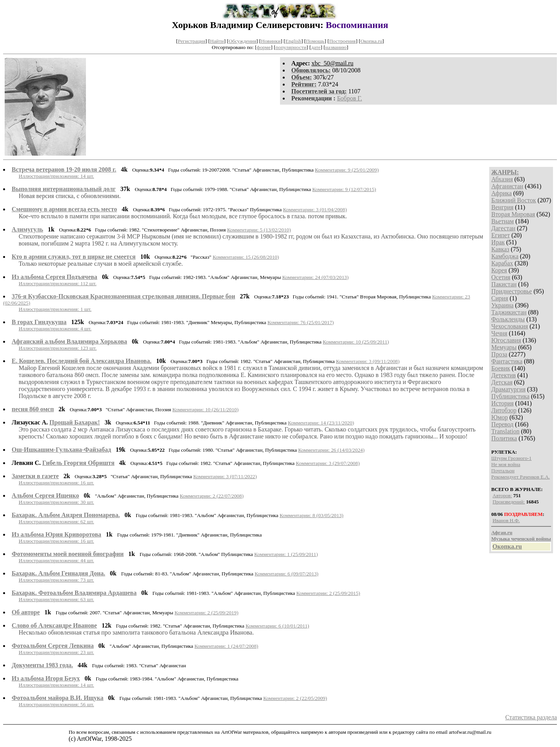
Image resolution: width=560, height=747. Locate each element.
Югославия (506, 340)
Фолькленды (508, 319)
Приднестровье (512, 291)
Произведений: (509, 502)
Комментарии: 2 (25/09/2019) (206, 613)
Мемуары (504, 347)
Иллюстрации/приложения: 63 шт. (56, 599)
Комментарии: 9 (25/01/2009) (347, 170)
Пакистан (504, 284)
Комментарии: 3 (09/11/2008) (368, 361)
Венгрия (502, 207)
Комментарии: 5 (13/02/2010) (259, 230)
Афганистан (507, 186)
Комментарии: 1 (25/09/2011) (286, 554)
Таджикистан (509, 312)
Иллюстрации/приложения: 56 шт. (56, 704)
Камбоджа (505, 256)
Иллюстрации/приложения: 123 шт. (58, 348)
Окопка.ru (371, 41)
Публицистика (510, 396)
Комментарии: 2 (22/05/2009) (295, 698)
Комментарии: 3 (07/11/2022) (225, 476)
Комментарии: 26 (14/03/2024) (332, 450)
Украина (502, 305)
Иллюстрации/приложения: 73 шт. (56, 580)
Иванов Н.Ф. (506, 520)
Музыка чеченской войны (521, 539)
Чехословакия (509, 326)
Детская (502, 382)
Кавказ (500, 249)
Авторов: (502, 495)
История (502, 403)
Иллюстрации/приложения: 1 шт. (55, 309)
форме (264, 47)
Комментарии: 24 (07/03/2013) (316, 277)
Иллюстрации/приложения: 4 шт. (55, 329)
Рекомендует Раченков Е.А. (520, 477)
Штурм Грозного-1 (511, 458)
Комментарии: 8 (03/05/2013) (311, 515)
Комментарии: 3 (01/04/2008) (315, 210)
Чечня (499, 333)
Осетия (501, 277)
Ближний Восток (514, 200)
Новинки (271, 41)
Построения (342, 41)
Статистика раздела (531, 717)
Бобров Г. (350, 98)
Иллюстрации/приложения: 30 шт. (56, 502)
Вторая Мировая (513, 214)
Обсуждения (242, 41)
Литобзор (504, 410)
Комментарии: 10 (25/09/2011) (356, 342)
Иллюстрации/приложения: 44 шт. (56, 560)
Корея (499, 270)
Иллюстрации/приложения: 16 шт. (56, 483)
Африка (501, 193)
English (293, 41)
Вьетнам (502, 221)
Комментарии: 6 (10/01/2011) (277, 626)
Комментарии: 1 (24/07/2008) (226, 646)
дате (316, 47)
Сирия (500, 298)
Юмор (500, 417)
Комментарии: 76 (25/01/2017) (301, 322)
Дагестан (503, 228)
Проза (499, 354)
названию (336, 47)
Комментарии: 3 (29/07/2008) (328, 463)
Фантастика (507, 361)
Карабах (502, 263)
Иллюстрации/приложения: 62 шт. (56, 522)
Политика (504, 438)
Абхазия (502, 179)
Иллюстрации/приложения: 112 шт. (58, 283)
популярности (291, 47)
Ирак (498, 242)
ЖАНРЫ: (505, 172)
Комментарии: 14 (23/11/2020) (321, 423)
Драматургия (508, 389)
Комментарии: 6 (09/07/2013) (287, 574)
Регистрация (192, 41)
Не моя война (506, 464)
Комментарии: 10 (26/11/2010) (205, 409)
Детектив (503, 375)
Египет (500, 235)
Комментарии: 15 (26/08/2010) (246, 257)
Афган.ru (502, 532)
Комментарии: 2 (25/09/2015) (328, 593)
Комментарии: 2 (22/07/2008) (212, 496)
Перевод (502, 424)
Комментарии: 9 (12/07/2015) (344, 189)
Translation (505, 431)
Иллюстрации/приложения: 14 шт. (56, 176)
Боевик (500, 368)
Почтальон (503, 471)
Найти (217, 41)
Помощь (315, 41)
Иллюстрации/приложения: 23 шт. (56, 652)
